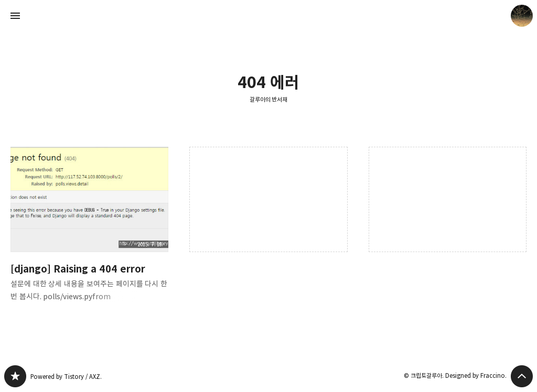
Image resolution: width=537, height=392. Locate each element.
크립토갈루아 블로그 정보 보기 (522, 16)
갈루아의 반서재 (269, 99)
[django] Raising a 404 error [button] (89, 233)
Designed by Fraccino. (476, 375)
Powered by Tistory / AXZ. (66, 377)
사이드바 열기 (15, 16)
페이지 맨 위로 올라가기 (522, 376)
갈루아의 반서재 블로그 (15, 376)
